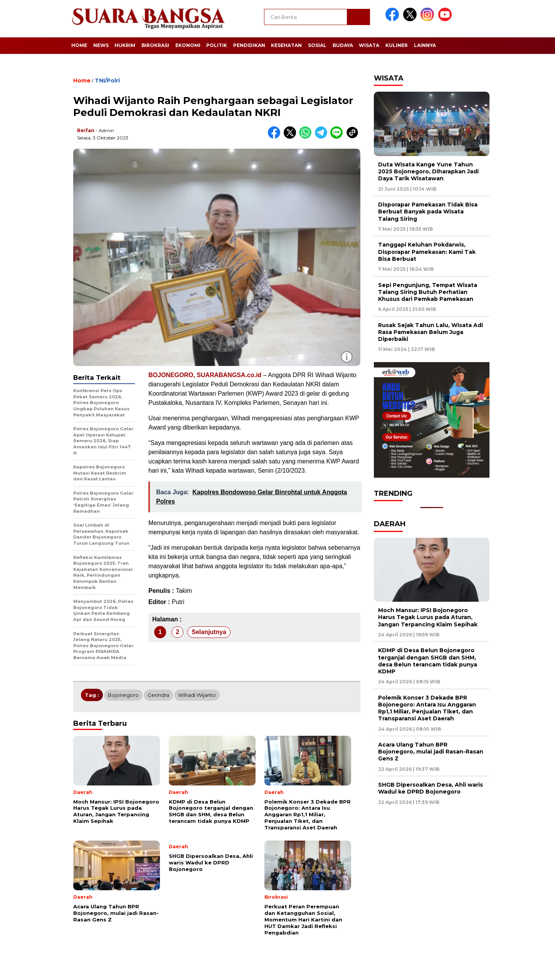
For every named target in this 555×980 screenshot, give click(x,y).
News (101, 45)
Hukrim (125, 45)
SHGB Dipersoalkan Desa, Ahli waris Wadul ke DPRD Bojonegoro (431, 788)
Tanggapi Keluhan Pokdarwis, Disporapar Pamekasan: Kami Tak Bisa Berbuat (427, 252)
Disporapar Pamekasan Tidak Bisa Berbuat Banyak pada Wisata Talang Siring (428, 211)
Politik (217, 45)
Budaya (343, 45)
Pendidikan (249, 45)
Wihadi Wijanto (197, 695)
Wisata (369, 45)
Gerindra (158, 695)
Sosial (317, 45)
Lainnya (425, 45)
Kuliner (397, 45)
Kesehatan (286, 45)
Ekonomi (188, 45)
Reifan (86, 130)
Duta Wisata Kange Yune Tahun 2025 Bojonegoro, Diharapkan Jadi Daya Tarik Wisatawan (428, 171)
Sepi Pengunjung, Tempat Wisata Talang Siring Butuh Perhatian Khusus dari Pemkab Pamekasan (428, 292)
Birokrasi (155, 45)
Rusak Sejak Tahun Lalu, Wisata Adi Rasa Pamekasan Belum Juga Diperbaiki (431, 332)
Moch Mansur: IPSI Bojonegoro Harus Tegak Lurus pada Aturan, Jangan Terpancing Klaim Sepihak (428, 617)
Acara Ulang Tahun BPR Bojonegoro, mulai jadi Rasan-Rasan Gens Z (431, 752)
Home (79, 45)
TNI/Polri (107, 81)
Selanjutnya (209, 632)
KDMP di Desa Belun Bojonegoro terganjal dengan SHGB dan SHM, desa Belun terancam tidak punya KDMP (428, 661)
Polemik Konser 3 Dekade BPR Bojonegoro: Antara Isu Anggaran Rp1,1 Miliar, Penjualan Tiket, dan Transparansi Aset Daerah (427, 708)
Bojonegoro (123, 695)
